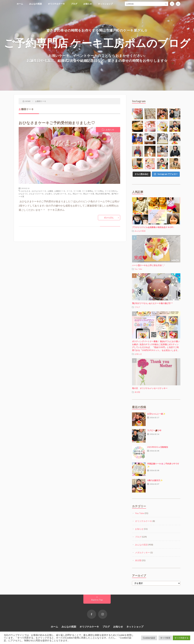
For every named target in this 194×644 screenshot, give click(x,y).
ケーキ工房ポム (111, 191)
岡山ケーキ (77, 194)
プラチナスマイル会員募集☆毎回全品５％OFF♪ (153, 227)
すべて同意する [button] (181, 638)
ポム (70, 194)
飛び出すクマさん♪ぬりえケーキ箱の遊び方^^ (152, 303)
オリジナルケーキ (56, 4)
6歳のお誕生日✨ (155, 480)
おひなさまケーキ (39, 191)
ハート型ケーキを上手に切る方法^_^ (148, 265)
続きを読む (109, 218)
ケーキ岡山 (99, 191)
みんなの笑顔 (35, 4)
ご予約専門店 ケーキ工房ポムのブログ (97, 43)
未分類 (137, 392)
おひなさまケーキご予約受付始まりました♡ (57, 123)
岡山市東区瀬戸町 (103, 194)
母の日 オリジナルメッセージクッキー (150, 388)
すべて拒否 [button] (165, 638)
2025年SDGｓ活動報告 (158, 447)
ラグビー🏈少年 (154, 430)
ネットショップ (105, 4)
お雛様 (50, 191)
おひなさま (26, 191)
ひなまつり (23, 194)
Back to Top (97, 600)
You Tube (138, 269)
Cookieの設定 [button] (149, 638)
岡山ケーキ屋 (89, 194)
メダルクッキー (142, 552)
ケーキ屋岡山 (88, 191)
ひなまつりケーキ (36, 194)
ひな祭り (49, 194)
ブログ (74, 4)
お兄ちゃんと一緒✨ (156, 414)
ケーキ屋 (77, 191)
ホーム (20, 4)
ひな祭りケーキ (60, 194)
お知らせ (88, 4)
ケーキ (69, 191)
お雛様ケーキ (60, 191)
